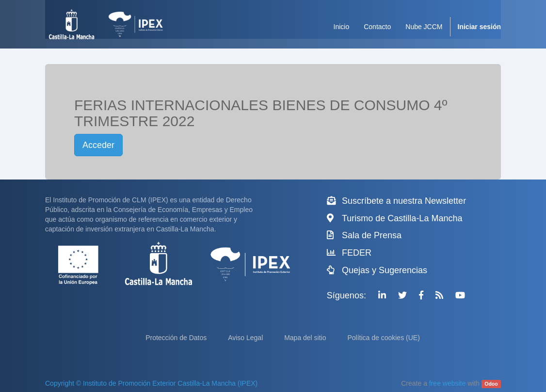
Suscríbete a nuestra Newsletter (404, 201)
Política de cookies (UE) (383, 338)
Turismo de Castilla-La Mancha (402, 218)
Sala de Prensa (372, 235)
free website (447, 383)
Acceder (98, 145)
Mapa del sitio (306, 338)
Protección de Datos (177, 338)
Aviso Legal (246, 338)
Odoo (491, 384)
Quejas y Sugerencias (385, 270)
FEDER (357, 253)
